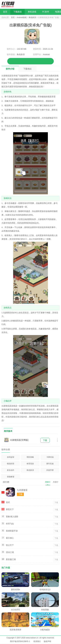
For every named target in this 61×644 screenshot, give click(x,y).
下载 (45, 440)
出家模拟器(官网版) (19, 440)
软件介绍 (10, 69)
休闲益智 (11, 457)
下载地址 (27, 69)
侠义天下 (10, 545)
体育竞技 (30, 464)
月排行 (56, 482)
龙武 (8, 502)
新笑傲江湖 (11, 559)
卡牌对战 (50, 457)
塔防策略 (30, 457)
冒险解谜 (11, 477)
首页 (5, 12)
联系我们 (37, 641)
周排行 (48, 482)
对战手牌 (50, 470)
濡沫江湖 (10, 552)
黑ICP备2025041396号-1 (20, 641)
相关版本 (8, 431)
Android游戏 (22, 17)
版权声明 (47, 641)
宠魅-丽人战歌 (12, 517)
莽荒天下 (10, 509)
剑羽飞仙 (10, 524)
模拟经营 (11, 464)
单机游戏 (32, 12)
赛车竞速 (50, 464)
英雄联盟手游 (12, 531)
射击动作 (11, 470)
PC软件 (46, 12)
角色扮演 (32, 17)
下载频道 (18, 12)
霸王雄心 (10, 538)
